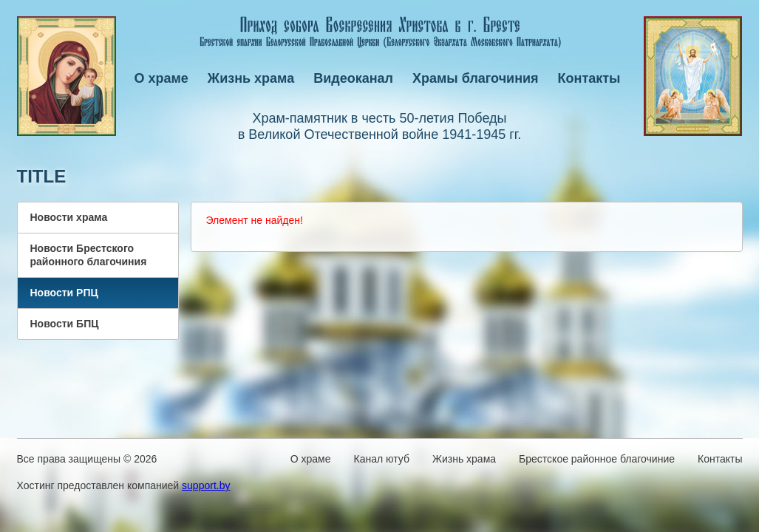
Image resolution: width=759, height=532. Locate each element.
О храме (161, 78)
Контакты (589, 78)
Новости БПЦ (65, 324)
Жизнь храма (251, 78)
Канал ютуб (382, 459)
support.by (206, 485)
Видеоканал (353, 78)
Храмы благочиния (476, 78)
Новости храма (69, 217)
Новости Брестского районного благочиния (89, 255)
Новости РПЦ (64, 293)
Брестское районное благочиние (597, 459)
